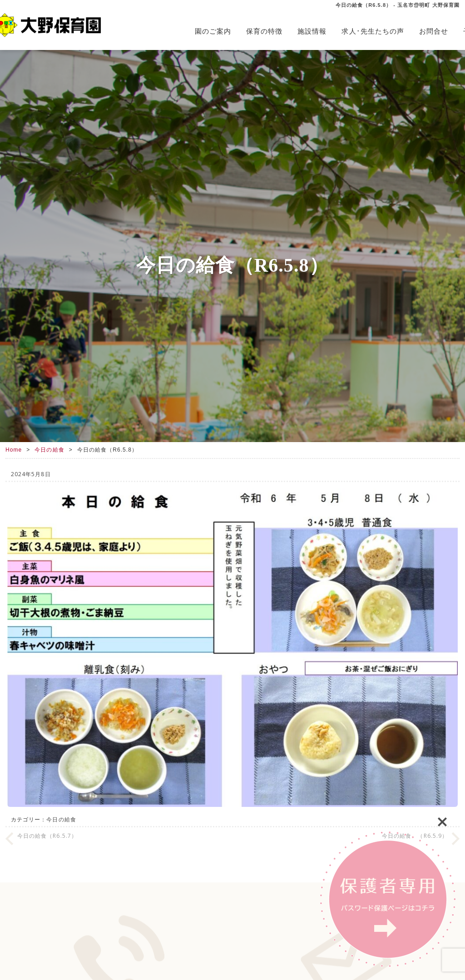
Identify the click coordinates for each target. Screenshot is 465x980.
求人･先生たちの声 (373, 31)
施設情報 (312, 31)
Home (14, 450)
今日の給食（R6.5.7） (47, 836)
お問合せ (434, 31)
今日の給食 (49, 450)
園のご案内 (213, 31)
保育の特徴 (264, 31)
